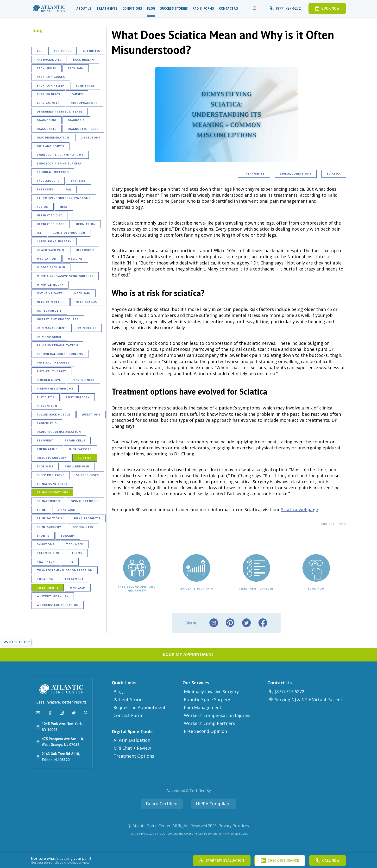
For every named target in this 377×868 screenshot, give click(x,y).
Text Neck (46, 562)
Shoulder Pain (77, 466)
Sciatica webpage (300, 509)
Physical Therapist (53, 362)
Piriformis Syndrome (55, 388)
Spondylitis (83, 527)
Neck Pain (82, 293)
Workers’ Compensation (58, 605)
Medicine (75, 259)
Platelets (46, 397)
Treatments (107, 9)
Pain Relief (87, 328)
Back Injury (47, 68)
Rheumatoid (47, 449)
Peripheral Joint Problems (60, 354)
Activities (63, 51)
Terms (77, 553)
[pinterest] (230, 623)
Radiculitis (47, 423)
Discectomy (91, 137)
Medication (47, 259)
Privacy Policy (203, 833)
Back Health (83, 60)
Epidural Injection (53, 172)
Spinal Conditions (52, 492)
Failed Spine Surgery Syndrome (64, 198)
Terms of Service (229, 833)
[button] (49, 8)
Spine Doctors (49, 518)
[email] (214, 623)
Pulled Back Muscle (53, 414)
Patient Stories (129, 699)
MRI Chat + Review (132, 748)
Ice (39, 233)
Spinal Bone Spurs (52, 484)
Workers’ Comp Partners (209, 723)
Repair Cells (75, 440)
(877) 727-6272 (286, 692)
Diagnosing (47, 120)
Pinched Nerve (49, 380)
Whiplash (78, 588)
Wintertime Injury (53, 596)
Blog (151, 9)
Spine (41, 510)
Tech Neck (75, 544)
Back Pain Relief (50, 85)
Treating (45, 579)
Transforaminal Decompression (65, 570)
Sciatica (85, 458)
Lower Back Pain (50, 250)
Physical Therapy (51, 371)
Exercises (45, 189)
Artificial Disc (49, 60)
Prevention (47, 406)
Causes (77, 94)
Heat (64, 207)
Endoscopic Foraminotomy (60, 155)
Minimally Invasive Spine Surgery (65, 276)
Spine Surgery (49, 527)
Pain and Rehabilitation (57, 345)
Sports (43, 536)
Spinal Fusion (48, 501)
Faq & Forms (203, 9)
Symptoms (46, 544)
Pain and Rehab (49, 337)
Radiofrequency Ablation (59, 432)
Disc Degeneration (53, 137)
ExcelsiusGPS (48, 181)
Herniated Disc (50, 215)
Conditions (132, 9)
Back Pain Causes (51, 77)
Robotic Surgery (51, 458)
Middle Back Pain (51, 267)
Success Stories (174, 9)
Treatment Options (134, 756)
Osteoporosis (49, 311)
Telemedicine (48, 553)
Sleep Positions (51, 475)
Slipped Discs (87, 475)
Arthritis (92, 51)
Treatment (74, 579)
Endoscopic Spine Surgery (59, 163)
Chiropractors (84, 103)
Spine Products (87, 518)
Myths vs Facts (50, 293)
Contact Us (229, 9)
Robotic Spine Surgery (207, 699)
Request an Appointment (140, 707)
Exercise (79, 181)
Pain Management (52, 328)
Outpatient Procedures (58, 319)
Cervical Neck (48, 103)
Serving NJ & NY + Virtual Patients (307, 699)
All (39, 51)
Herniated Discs (51, 224)
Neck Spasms (86, 302)
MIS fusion (85, 250)
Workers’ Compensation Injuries (217, 715)
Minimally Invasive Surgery (211, 692)
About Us (84, 9)
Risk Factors (81, 449)
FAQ (68, 189)
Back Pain (76, 68)
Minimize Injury (50, 285)
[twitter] (246, 623)
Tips (70, 562)
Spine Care (66, 510)
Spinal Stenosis (85, 501)
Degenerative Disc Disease (60, 111)
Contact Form (128, 715)
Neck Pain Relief (50, 302)
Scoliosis (45, 466)
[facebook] (263, 623)
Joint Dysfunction (69, 233)
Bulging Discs (48, 94)
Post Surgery (78, 397)
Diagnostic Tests (83, 129)
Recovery (45, 440)
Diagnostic (47, 129)
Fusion (43, 207)
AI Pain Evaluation (132, 740)
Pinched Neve (84, 380)
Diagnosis (76, 120)
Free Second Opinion (205, 731)
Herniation (86, 224)
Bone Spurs (85, 85)
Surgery (68, 536)
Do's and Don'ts (50, 146)
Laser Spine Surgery (54, 241)
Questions (91, 414)
